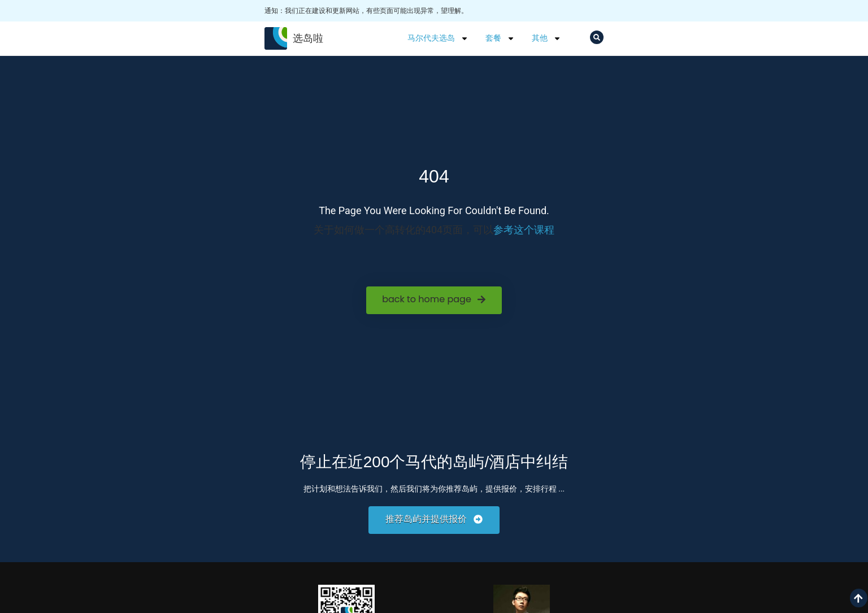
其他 (546, 38)
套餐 (500, 38)
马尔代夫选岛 (438, 38)
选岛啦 (308, 38)
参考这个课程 (524, 230)
